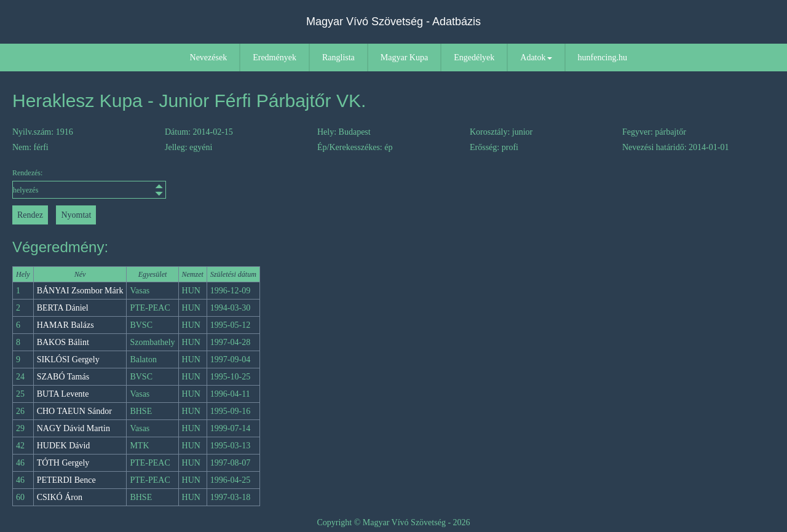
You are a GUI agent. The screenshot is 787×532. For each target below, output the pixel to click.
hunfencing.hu (603, 58)
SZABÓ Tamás (63, 377)
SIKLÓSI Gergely (68, 359)
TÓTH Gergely (63, 463)
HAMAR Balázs (65, 325)
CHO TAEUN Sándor (74, 411)
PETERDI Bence (66, 480)
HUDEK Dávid (64, 446)
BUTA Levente (63, 394)
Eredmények (275, 58)
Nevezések (209, 58)
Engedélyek (474, 58)
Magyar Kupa (404, 58)
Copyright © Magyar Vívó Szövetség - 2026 (393, 522)
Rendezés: (89, 184)
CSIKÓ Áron (60, 497)
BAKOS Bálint (63, 342)
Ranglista (338, 58)
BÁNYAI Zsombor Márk (80, 291)
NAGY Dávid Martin (73, 428)
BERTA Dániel (63, 308)
